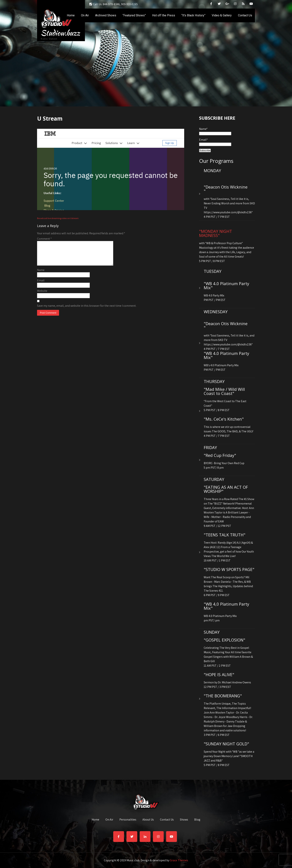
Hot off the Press (164, 15)
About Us (148, 820)
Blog (197, 820)
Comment (44, 239)
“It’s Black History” (193, 15)
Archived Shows (106, 15)
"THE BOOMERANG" (223, 696)
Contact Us (245, 15)
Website (42, 295)
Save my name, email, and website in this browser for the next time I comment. (87, 310)
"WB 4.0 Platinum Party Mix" (226, 285)
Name (41, 274)
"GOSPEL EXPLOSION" (224, 640)
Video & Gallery (222, 15)
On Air (85, 15)
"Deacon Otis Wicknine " (226, 189)
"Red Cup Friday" (220, 455)
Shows (184, 820)
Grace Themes (179, 860)
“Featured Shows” (134, 15)
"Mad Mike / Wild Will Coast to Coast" (224, 391)
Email (41, 285)
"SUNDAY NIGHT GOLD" (226, 744)
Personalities (128, 820)
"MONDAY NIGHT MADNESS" (216, 233)
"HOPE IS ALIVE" (219, 674)
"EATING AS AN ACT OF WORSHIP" (226, 489)
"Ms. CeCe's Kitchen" (224, 419)
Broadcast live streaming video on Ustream (58, 218)
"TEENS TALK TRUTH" (225, 535)
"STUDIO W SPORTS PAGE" (229, 569)
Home (71, 15)
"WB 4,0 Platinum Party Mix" (226, 606)
